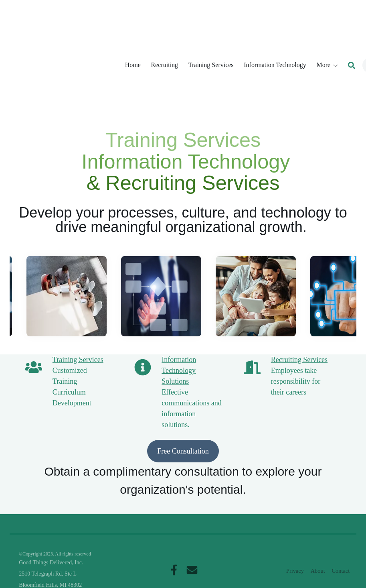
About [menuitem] (318, 553)
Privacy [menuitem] (295, 553)
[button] (328, 18)
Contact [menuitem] (341, 553)
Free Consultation (183, 361)
